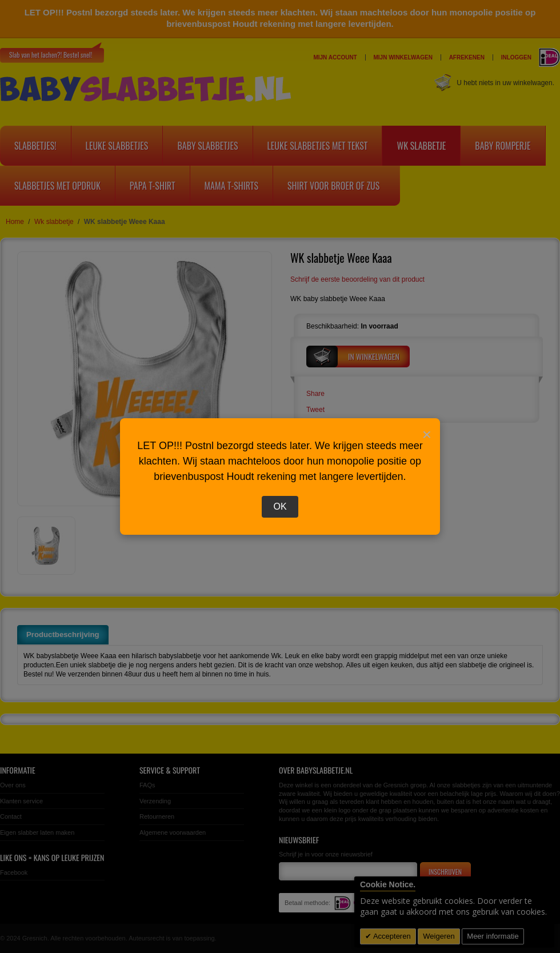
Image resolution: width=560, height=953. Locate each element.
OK (280, 506)
